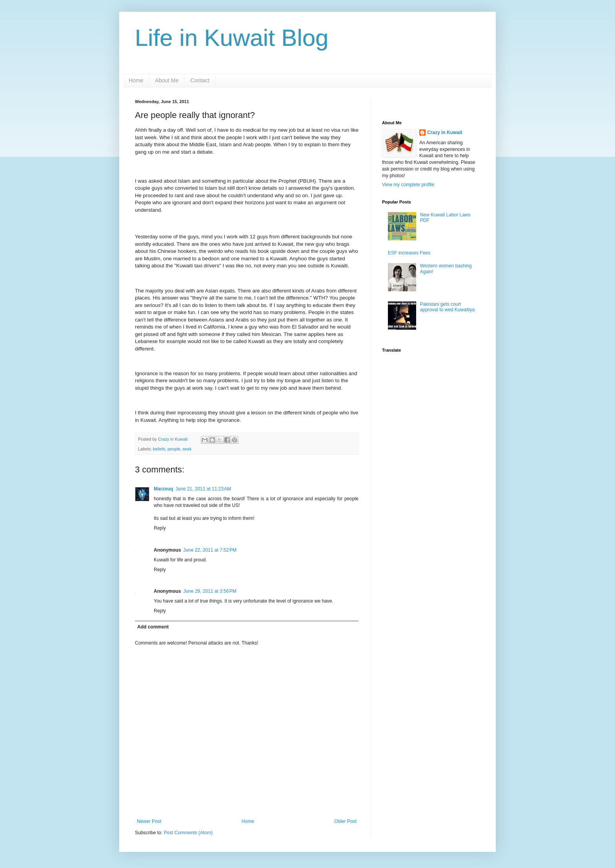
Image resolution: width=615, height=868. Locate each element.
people (174, 449)
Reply (160, 528)
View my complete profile (408, 185)
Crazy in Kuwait (445, 133)
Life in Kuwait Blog (232, 38)
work (187, 449)
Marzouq (163, 489)
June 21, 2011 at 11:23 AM (203, 489)
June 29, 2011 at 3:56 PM (210, 591)
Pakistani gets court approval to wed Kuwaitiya (447, 307)
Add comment (153, 627)
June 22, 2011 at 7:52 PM (210, 550)
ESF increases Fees (409, 253)
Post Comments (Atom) (188, 833)
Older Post (345, 821)
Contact (200, 80)
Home (136, 80)
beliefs (159, 449)
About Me (167, 80)
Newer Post (149, 821)
